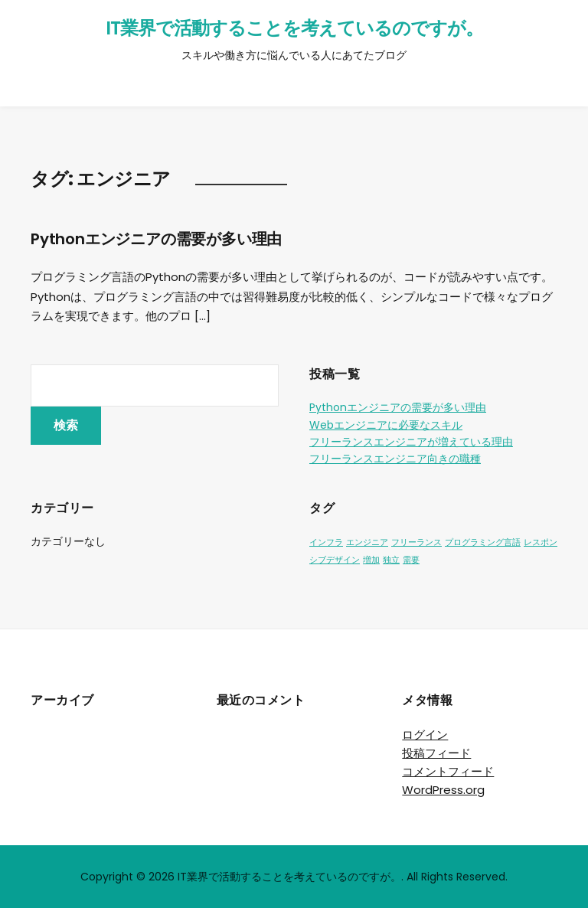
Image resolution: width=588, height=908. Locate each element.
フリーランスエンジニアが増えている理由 (411, 442)
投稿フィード (436, 753)
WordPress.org (443, 790)
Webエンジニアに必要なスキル (386, 425)
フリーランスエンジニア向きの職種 (395, 459)
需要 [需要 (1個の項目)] (411, 560)
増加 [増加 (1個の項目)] (371, 560)
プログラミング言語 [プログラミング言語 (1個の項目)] (483, 542)
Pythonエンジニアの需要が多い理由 (156, 239)
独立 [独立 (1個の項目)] (391, 560)
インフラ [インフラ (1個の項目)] (326, 542)
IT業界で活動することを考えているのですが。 (294, 28)
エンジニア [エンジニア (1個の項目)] (367, 542)
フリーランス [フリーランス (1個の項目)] (416, 542)
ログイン (425, 735)
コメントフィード (448, 771)
